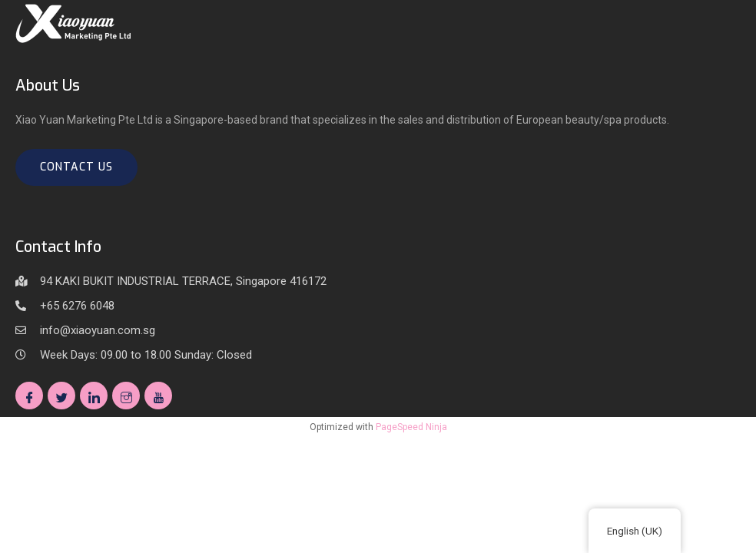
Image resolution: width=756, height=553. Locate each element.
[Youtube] (158, 396)
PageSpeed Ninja (411, 427)
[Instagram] (126, 396)
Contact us (76, 167)
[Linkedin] (94, 396)
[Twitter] (61, 396)
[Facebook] (29, 396)
